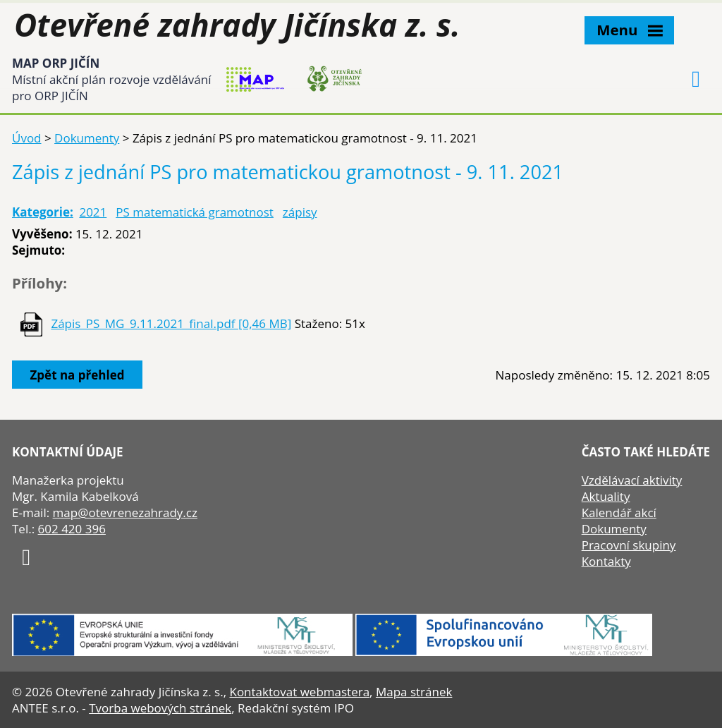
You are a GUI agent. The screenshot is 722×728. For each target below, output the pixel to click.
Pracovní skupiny (629, 545)
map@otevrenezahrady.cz (125, 512)
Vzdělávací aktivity (632, 480)
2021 (93, 212)
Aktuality (606, 496)
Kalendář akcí (619, 512)
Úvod (27, 138)
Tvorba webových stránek (160, 708)
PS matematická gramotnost (195, 212)
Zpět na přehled (78, 375)
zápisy (300, 212)
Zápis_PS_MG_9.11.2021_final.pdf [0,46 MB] (171, 323)
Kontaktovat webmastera (299, 692)
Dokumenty (87, 138)
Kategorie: (43, 212)
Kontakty (606, 561)
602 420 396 (72, 529)
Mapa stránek (414, 692)
